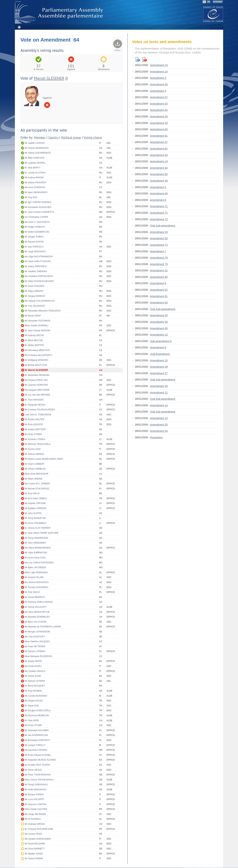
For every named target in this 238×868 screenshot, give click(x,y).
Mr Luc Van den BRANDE (37, 395)
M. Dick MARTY (33, 168)
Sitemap (18, 1)
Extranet (218, 2)
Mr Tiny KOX (31, 197)
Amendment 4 (158, 91)
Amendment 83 (159, 303)
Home (19, 27)
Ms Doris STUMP (33, 725)
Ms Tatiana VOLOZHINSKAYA (40, 301)
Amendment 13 (159, 335)
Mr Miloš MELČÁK (34, 340)
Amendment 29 (159, 232)
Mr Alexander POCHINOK (38, 321)
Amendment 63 (159, 155)
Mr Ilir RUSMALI (33, 819)
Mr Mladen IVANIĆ (34, 854)
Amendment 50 (159, 238)
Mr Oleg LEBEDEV (34, 291)
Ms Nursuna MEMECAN (37, 716)
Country (53, 137)
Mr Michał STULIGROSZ (37, 489)
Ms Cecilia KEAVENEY (36, 696)
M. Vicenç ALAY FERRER (37, 528)
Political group (71, 137)
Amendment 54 (159, 431)
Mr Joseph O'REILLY (35, 745)
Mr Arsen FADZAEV (35, 286)
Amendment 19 (159, 161)
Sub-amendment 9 (161, 341)
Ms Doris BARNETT (35, 849)
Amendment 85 (159, 328)
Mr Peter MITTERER (35, 647)
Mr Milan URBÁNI (34, 479)
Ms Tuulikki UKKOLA (35, 671)
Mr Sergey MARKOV (35, 296)
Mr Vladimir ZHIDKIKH (36, 271)
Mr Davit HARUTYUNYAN (38, 261)
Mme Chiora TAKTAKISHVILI (39, 780)
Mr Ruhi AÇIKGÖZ (34, 424)
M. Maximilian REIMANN (37, 375)
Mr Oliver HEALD (33, 770)
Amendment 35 (159, 315)
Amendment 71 (159, 206)
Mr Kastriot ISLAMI (34, 577)
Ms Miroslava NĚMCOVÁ (37, 350)
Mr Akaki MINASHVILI (36, 790)
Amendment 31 (159, 270)
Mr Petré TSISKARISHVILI (38, 775)
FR (209, 2)
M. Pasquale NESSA (35, 405)
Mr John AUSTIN (33, 513)
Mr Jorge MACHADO (35, 252)
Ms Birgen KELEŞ (34, 701)
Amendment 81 (159, 296)
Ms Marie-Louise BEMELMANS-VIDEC (44, 459)
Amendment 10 (159, 360)
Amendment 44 (159, 110)
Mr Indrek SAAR (33, 676)
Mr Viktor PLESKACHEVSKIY (40, 281)
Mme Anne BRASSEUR (37, 474)
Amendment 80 (159, 277)
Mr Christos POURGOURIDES (40, 410)
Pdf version (145, 59)
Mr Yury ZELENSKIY (35, 306)
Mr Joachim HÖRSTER (36, 385)
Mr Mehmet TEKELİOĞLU (38, 444)
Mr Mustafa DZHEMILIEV (37, 617)
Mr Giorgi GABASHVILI (36, 785)
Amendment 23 (159, 65)
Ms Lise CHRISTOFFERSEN (39, 563)
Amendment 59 (159, 123)
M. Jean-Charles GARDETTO (39, 212)
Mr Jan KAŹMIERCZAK (36, 735)
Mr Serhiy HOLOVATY (36, 607)
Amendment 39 (159, 386)
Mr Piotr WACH (32, 592)
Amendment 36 (159, 322)
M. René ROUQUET (35, 686)
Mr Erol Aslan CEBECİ (36, 498)
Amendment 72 (159, 213)
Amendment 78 (159, 258)
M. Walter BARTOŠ (34, 345)
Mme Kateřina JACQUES (37, 641)
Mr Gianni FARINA (34, 859)
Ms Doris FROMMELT (36, 523)
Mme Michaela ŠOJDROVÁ (38, 656)
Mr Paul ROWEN (33, 691)
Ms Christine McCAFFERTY (39, 355)
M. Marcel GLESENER (36, 370)
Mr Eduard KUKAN (34, 242)
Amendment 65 (159, 174)
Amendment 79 (159, 264)
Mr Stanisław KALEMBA (37, 730)
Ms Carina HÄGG (33, 834)
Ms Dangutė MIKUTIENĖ (37, 390)
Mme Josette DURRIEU (37, 326)
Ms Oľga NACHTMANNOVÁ (39, 257)
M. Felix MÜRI (32, 721)
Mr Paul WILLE (32, 493)
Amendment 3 (158, 78)
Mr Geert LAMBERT (35, 464)
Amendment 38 (159, 367)
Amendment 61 (159, 136)
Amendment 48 (159, 181)
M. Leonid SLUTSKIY (35, 173)
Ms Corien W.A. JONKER (37, 484)
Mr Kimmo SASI (33, 449)
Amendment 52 (159, 290)
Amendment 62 (159, 149)
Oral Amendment (160, 354)
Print (118, 50)
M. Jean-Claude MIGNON (37, 331)
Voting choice (93, 137)
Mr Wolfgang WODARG (36, 360)
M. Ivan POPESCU (34, 247)
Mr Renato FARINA (34, 795)
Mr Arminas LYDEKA (35, 439)
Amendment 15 (159, 418)
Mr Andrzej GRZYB (34, 335)
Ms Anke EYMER (33, 434)
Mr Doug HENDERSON (36, 538)
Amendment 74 (159, 245)
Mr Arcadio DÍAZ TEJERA (37, 765)
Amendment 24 (159, 72)
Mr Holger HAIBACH (35, 227)
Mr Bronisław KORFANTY (37, 740)
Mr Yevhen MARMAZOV (37, 148)
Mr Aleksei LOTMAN (35, 681)
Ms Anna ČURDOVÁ (35, 187)
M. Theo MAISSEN (34, 400)
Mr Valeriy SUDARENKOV (38, 153)
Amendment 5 (158, 187)
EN (204, 2)
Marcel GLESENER (49, 78)
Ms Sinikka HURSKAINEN (38, 839)
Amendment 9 (158, 347)
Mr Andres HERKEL (35, 454)
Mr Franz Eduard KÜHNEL (38, 755)
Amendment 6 (158, 200)
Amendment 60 (159, 129)
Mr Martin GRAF (33, 316)
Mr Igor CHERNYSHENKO (38, 202)
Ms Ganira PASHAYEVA (37, 582)
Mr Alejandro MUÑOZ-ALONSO (40, 760)
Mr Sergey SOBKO (34, 237)
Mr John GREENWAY (35, 543)
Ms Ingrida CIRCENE (35, 503)
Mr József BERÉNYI (35, 597)
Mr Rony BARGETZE (35, 518)
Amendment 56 (159, 84)
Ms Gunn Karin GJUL (35, 558)
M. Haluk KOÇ (32, 706)
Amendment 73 (159, 219)
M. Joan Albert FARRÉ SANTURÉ (42, 533)
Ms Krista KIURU (33, 666)
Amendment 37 (159, 373)
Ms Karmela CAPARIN (36, 750)
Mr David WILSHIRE (35, 844)
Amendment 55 (159, 425)
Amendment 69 (159, 193)
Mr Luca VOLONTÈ (34, 799)
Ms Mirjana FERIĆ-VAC (36, 380)
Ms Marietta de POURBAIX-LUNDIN (43, 627)
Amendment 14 (159, 405)
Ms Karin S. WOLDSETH (37, 222)
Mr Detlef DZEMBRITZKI (37, 232)
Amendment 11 (159, 393)
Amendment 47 (159, 142)
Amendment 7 (158, 251)
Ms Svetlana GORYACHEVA (39, 276)
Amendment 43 (159, 104)
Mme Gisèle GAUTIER (36, 809)
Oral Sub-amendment (163, 226)
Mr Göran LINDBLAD (35, 469)
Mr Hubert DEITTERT (35, 429)
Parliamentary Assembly (60, 13)
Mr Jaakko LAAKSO (35, 143)
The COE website (213, 14)
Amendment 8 (158, 283)
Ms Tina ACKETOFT (35, 637)
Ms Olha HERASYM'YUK (37, 612)
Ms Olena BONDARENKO (38, 548)
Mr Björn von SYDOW (36, 622)
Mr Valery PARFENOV (36, 266)
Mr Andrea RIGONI (34, 178)
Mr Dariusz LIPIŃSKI (35, 651)
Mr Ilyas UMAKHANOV (36, 192)
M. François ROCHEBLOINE (39, 829)
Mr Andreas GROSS (35, 824)
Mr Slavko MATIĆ (33, 661)
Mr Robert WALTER (34, 419)
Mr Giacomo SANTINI (36, 804)
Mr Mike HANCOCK (35, 158)
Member (40, 137)
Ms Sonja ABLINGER (35, 814)
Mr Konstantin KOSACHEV (38, 207)
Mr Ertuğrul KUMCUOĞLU (38, 711)
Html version (138, 59)
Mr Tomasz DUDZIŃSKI (36, 587)
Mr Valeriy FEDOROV (36, 183)
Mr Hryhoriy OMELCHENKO (39, 602)
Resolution (157, 437)
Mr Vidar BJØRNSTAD (36, 553)
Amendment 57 (159, 97)
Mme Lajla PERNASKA (36, 572)
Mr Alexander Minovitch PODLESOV (43, 311)
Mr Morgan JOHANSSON (37, 632)
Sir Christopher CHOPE (36, 217)
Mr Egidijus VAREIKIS (36, 508)
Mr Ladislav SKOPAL (35, 163)
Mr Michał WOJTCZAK (36, 365)
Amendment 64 (159, 168)
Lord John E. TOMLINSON (38, 415)
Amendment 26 (159, 117)
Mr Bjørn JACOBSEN (35, 567)
